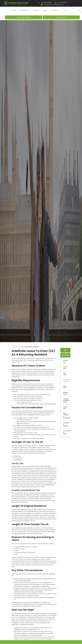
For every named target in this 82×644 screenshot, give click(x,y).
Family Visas (65, 368)
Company (36, 10)
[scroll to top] (41, 637)
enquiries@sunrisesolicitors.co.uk (54, 4)
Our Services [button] (24, 10)
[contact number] (14, 642)
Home (14, 10)
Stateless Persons (66, 393)
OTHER (18, 347)
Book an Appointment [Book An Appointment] (24, 17)
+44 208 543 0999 (46, 3)
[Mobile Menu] (3, 17)
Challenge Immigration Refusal (66, 401)
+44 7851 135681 (62, 3)
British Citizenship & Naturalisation (66, 416)
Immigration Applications (66, 380)
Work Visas (65, 374)
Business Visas (66, 361)
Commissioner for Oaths (66, 432)
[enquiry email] (41, 642)
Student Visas (65, 408)
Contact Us (55, 10)
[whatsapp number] (68, 642)
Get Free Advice (61, 17)
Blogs (45, 10)
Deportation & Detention (66, 424)
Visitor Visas (65, 387)
